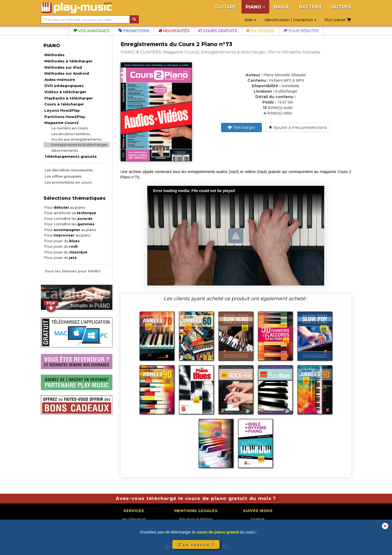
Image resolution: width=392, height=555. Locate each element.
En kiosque (260, 31)
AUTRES (341, 7)
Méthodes (54, 55)
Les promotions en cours (68, 182)
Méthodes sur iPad (63, 67)
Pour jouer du (62, 241)
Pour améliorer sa (70, 213)
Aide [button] (250, 20)
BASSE (282, 7)
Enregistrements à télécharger (79, 145)
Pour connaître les (68, 219)
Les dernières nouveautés (68, 170)
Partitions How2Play (65, 117)
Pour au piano (65, 207)
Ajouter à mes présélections (298, 128)
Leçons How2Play (62, 110)
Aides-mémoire (60, 80)
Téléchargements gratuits (71, 156)
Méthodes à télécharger (68, 61)
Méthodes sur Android (67, 73)
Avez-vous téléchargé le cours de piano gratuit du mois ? (196, 498)
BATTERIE (311, 7)
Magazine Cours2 (62, 123)
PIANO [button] (255, 7)
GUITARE (226, 7)
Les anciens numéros (71, 134)
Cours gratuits (218, 31)
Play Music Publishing (196, 519)
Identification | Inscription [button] (290, 20)
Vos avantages (91, 31)
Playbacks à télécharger (69, 98)
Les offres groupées (63, 176)
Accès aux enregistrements (76, 139)
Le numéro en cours (70, 128)
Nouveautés (174, 31)
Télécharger (241, 128)
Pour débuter (301, 31)
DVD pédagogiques (64, 86)
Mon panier (338, 20)
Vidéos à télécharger (65, 92)
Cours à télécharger (64, 104)
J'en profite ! (196, 545)
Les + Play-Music (134, 519)
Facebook (258, 519)
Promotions (134, 31)
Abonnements (65, 150)
